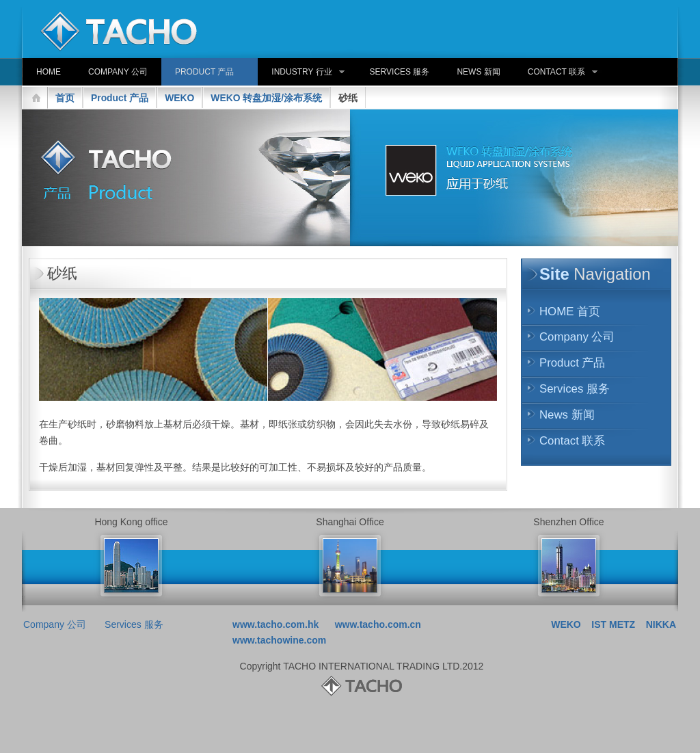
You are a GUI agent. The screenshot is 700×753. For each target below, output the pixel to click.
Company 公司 (577, 337)
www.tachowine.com (279, 640)
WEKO (179, 98)
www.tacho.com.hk (275, 624)
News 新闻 (567, 415)
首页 (65, 98)
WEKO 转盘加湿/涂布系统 (266, 98)
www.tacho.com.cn (378, 624)
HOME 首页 (570, 312)
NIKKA (661, 624)
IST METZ (613, 624)
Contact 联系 (573, 441)
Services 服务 (575, 389)
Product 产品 (120, 98)
